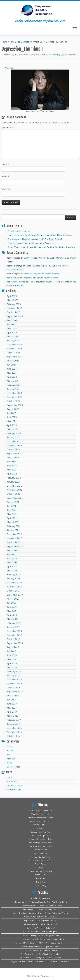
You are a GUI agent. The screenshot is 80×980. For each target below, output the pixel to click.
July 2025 (11, 324)
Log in (10, 777)
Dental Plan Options (40, 835)
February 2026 (14, 304)
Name (5, 164)
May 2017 (12, 708)
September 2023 (15, 405)
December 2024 (14, 345)
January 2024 (13, 389)
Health (10, 751)
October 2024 (13, 353)
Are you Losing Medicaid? (40, 821)
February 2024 (14, 385)
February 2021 (14, 526)
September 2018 (15, 643)
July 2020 (11, 554)
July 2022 (11, 462)
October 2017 (13, 688)
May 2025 (12, 328)
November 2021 (14, 490)
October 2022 (13, 449)
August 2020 (13, 550)
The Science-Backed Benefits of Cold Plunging (41, 954)
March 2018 (13, 667)
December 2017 (14, 680)
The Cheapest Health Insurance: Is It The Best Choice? (35, 239)
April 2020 (12, 567)
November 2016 (14, 732)
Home (4, 42)
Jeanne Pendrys (14, 266)
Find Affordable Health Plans (40, 843)
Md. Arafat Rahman (16, 282)
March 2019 (13, 619)
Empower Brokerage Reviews (40, 839)
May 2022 (12, 470)
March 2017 (13, 716)
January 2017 (13, 724)
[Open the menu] (75, 29)
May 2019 (12, 611)
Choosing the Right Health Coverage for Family (41, 935)
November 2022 (14, 445)
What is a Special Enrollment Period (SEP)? (41, 924)
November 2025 (14, 308)
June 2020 (12, 558)
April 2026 (12, 296)
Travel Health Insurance (19, 231)
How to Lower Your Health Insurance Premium (30, 243)
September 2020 (15, 546)
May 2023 (12, 421)
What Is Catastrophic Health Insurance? (41, 917)
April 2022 (12, 474)
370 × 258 (40, 55)
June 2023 (12, 417)
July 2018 (11, 651)
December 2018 (14, 631)
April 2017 (12, 712)
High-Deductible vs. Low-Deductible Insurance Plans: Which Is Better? (41, 962)
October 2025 (13, 312)
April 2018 (12, 663)
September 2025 (15, 316)
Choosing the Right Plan (40, 832)
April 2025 (12, 332)
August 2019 (13, 599)
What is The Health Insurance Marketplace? (41, 932)
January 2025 (13, 341)
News (10, 763)
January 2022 (13, 482)
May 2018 (12, 659)
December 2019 (14, 583)
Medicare (11, 759)
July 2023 (11, 413)
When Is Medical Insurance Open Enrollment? (41, 947)
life (8, 755)
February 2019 (14, 623)
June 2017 (12, 704)
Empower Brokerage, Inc (43, 976)
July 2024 (11, 365)
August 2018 (13, 647)
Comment (7, 128)
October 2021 (13, 494)
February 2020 (14, 575)
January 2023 (13, 437)
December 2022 (14, 441)
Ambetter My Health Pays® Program (42, 274)
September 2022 (15, 454)
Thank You (40, 878)
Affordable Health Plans (40, 814)
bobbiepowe (13, 278)
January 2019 (13, 627)
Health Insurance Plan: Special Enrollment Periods (41, 958)
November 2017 (14, 684)
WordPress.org (14, 790)
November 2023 (14, 397)
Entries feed (12, 781)
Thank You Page (40, 885)
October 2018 (13, 639)
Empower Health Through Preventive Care (41, 921)
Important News (40, 853)
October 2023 (13, 401)
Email (5, 177)
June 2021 (12, 510)
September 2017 (15, 692)
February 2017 (14, 720)
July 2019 (11, 603)
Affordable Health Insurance (40, 811)
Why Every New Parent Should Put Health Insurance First (41, 939)
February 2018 (14, 671)
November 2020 (14, 538)
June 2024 (12, 369)
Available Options (40, 825)
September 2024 (15, 357)
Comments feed (14, 786)
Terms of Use (40, 875)
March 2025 (13, 336)
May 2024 (12, 373)
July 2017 (11, 700)
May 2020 (12, 562)
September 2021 (15, 498)
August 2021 (13, 502)
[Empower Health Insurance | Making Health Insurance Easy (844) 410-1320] (40, 10)
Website (6, 189)
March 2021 (13, 522)
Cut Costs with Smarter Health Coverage (41, 950)
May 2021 (12, 514)
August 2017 (13, 696)
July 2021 (11, 506)
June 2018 (12, 655)
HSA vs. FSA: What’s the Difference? (41, 928)
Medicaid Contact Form (40, 857)
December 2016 (14, 728)
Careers (40, 828)
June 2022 (12, 466)
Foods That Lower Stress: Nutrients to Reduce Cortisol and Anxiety (41, 247)
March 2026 (13, 300)
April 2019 (12, 615)
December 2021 (14, 486)
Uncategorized (14, 767)
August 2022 (13, 458)
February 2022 (14, 478)
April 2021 (12, 518)
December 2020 (14, 534)
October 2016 (13, 736)
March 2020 (13, 571)
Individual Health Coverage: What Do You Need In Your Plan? (41, 943)
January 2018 (13, 675)
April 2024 (12, 377)
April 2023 (12, 425)
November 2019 (14, 587)
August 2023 (13, 409)
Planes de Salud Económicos (40, 860)
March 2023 (13, 429)
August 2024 (13, 361)
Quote (40, 868)
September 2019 (15, 595)
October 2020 (13, 542)
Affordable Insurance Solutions (40, 818)
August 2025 (13, 320)
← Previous (7, 68)
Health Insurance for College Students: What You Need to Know (40, 235)
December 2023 (14, 393)
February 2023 (14, 433)
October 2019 (13, 591)
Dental (10, 747)
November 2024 (14, 349)
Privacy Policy (40, 864)
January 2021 (13, 530)
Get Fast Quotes (40, 850)
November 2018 (14, 635)
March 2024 (13, 381)
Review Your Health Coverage (40, 871)
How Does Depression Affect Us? (26, 42)
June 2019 (12, 607)
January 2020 (13, 579)
